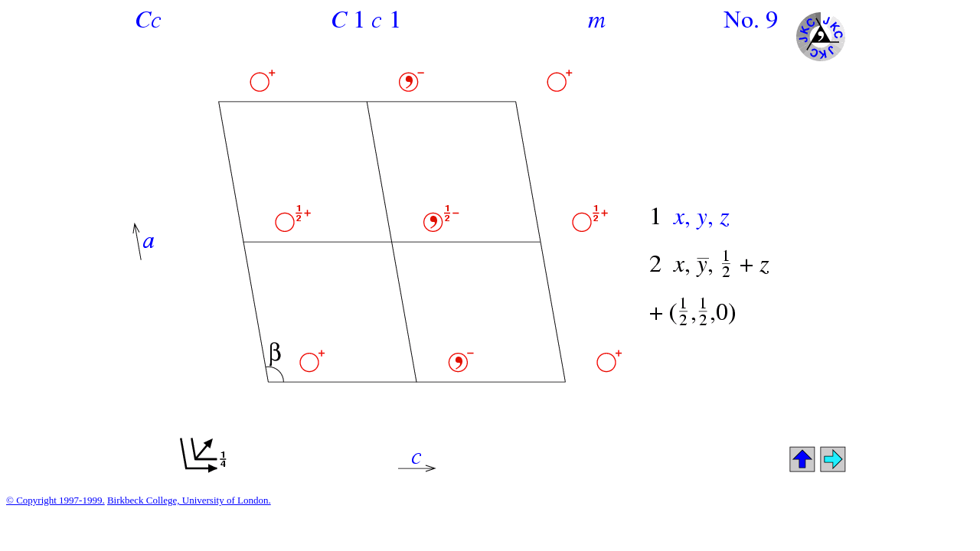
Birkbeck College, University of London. (189, 500)
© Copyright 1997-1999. (56, 500)
